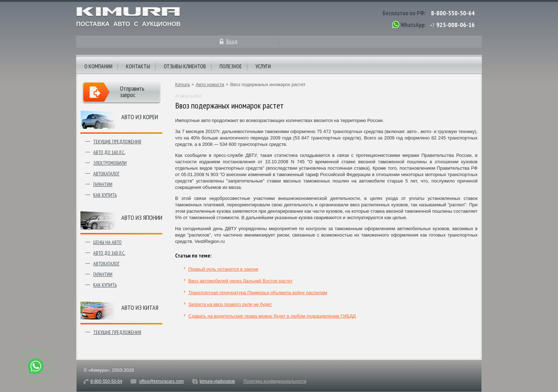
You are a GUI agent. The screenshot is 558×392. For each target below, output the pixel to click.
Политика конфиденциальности (275, 381)
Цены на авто (107, 242)
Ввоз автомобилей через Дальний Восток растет (240, 281)
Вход (232, 41)
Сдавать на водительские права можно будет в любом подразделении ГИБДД (272, 316)
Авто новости (210, 84)
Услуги (263, 66)
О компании (98, 66)
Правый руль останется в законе (223, 269)
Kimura (182, 84)
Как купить (105, 195)
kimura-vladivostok (217, 381)
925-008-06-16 (456, 25)
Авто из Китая (140, 308)
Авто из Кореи (140, 117)
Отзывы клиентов (185, 66)
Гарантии (103, 184)
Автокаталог (106, 174)
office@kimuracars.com (161, 381)
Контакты (138, 66)
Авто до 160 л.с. (109, 152)
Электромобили (110, 163)
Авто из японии (142, 218)
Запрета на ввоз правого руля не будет (230, 304)
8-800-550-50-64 (453, 13)
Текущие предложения (117, 142)
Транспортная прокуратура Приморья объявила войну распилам (258, 293)
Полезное (231, 66)
